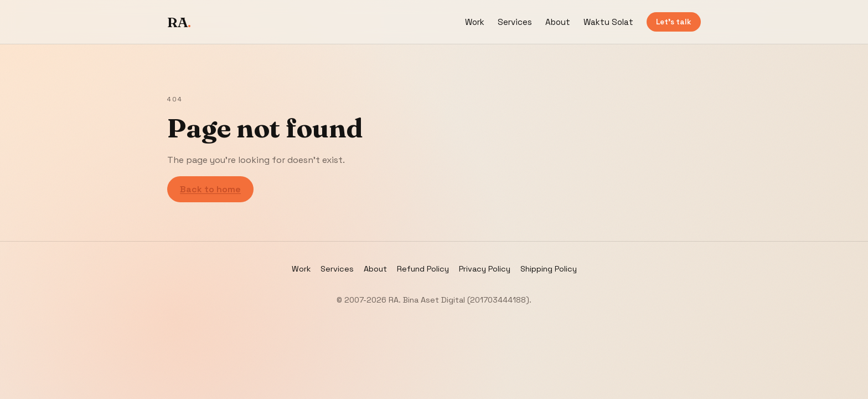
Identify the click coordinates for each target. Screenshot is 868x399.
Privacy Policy (485, 269)
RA (179, 22)
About (558, 22)
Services (515, 22)
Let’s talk (674, 22)
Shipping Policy (549, 269)
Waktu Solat (608, 22)
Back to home (210, 189)
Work (475, 22)
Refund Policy (423, 269)
